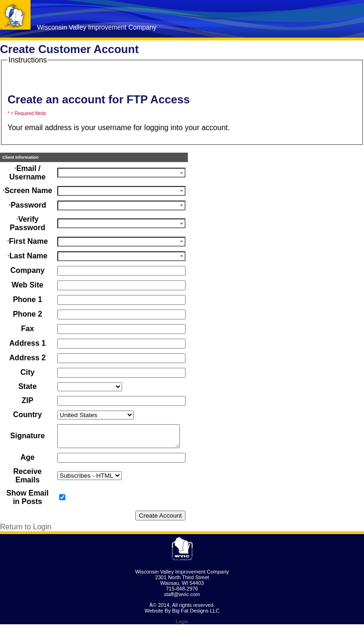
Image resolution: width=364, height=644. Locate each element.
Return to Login (26, 547)
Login (182, 641)
